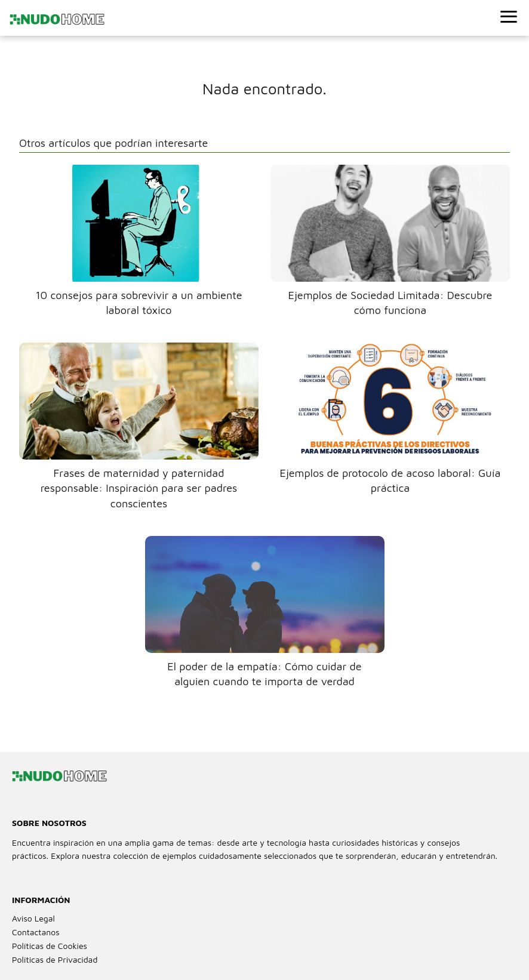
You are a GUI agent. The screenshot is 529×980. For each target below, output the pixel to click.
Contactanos (36, 932)
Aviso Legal (33, 918)
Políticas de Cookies (50, 946)
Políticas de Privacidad (55, 959)
